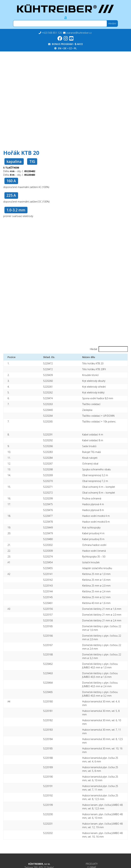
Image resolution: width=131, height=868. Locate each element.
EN (60, 48)
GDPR (92, 815)
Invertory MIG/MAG (39, 827)
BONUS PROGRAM (62, 44)
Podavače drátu (39, 843)
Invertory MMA (39, 818)
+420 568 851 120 (52, 33)
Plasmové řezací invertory (39, 833)
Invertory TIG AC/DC (39, 824)
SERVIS (92, 792)
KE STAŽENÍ (92, 788)
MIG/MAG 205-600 (39, 839)
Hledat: (94, 349)
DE (65, 48)
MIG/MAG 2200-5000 (39, 836)
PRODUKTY (92, 781)
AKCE (80, 44)
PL (75, 48)
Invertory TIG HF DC (39, 821)
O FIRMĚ (92, 785)
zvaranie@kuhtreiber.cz (79, 33)
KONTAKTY (92, 796)
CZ (70, 48)
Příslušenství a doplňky (39, 846)
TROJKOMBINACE (39, 830)
